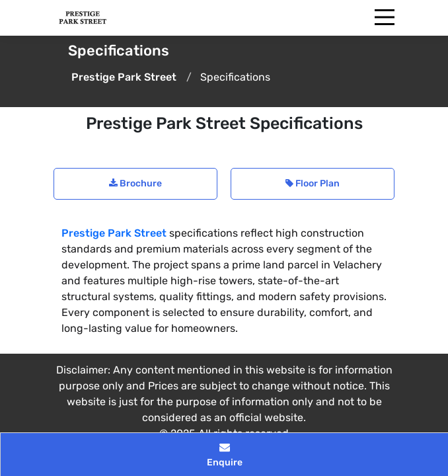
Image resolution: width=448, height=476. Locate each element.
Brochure (135, 183)
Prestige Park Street (114, 233)
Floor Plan (313, 183)
